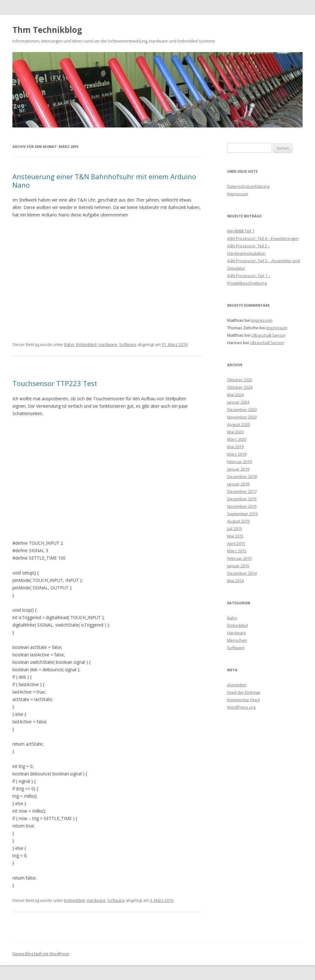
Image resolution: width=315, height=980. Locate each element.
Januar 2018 (238, 484)
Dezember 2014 (242, 573)
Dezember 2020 (242, 410)
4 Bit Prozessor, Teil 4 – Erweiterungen (263, 238)
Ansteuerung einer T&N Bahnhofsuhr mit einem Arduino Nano (104, 180)
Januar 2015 (238, 566)
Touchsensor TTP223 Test (55, 383)
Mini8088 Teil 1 (241, 231)
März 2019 (237, 454)
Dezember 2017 (242, 491)
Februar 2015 (239, 558)
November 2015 (242, 506)
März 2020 (237, 439)
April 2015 (236, 543)
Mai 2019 (235, 447)
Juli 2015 (235, 529)
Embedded (86, 344)
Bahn (69, 344)
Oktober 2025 (240, 380)
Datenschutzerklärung (248, 186)
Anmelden (237, 685)
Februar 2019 (239, 462)
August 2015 (238, 521)
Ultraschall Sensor (269, 335)
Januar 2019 (238, 469)
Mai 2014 (235, 581)
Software (128, 344)
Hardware (108, 344)
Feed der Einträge (244, 692)
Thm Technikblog (47, 30)
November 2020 (242, 417)
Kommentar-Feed (243, 700)
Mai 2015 (235, 536)
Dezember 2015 (242, 499)
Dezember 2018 (242, 477)
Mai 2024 (235, 395)
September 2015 (243, 514)
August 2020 (238, 424)
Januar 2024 (238, 402)
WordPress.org (241, 707)
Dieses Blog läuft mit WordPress (41, 954)
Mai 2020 (235, 432)
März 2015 (237, 551)
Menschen (237, 640)
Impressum (238, 194)
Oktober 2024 (240, 387)
